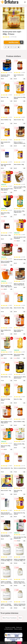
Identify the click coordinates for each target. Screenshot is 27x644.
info (11, 79)
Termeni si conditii (10, 627)
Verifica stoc (16, 42)
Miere (20, 618)
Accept (19, 643)
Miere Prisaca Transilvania (10, 618)
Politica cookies (18, 629)
